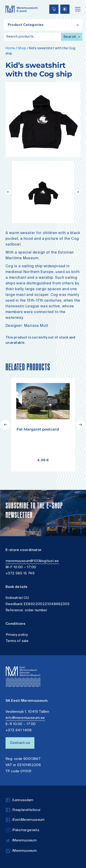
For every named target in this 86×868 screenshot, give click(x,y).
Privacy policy (17, 635)
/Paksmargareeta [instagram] (22, 830)
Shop (22, 48)
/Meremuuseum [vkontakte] (21, 851)
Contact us (20, 743)
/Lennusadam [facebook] (20, 800)
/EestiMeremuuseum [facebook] (25, 820)
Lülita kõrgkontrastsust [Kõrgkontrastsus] (7, 3)
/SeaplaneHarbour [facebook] (23, 810)
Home (10, 48)
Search (72, 37)
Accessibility (8, 1)
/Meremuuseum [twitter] (21, 841)
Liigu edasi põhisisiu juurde (6, 1)
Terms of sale (17, 641)
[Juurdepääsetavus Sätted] (65, 9)
